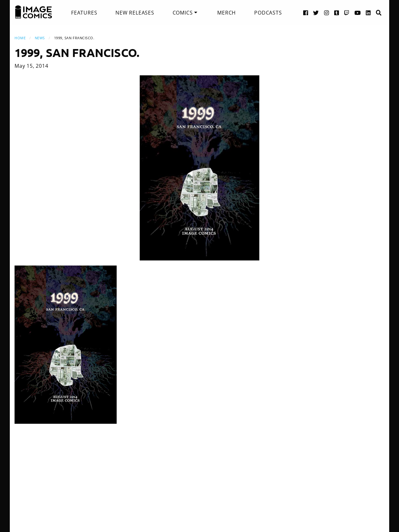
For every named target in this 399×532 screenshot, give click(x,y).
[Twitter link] (316, 13)
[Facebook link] (306, 13)
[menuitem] (84, 13)
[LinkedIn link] (368, 13)
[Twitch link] (347, 13)
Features (84, 13)
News (40, 38)
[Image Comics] (34, 12)
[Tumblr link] (337, 13)
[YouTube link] (358, 13)
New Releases (135, 13)
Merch (227, 13)
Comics (183, 13)
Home (20, 38)
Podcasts (268, 13)
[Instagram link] (327, 13)
